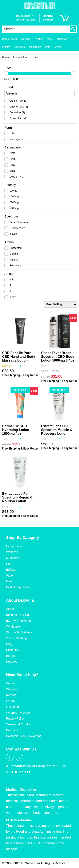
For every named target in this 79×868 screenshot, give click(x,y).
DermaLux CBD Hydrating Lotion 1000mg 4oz (16, 430)
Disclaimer (13, 730)
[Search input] (36, 29)
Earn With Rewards (19, 621)
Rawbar (26, 39)
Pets (48, 47)
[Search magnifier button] (73, 29)
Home (5, 58)
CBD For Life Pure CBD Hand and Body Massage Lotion (19, 357)
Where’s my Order (18, 713)
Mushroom (35, 47)
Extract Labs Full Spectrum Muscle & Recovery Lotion (57, 430)
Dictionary (13, 650)
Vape (50, 39)
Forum (10, 701)
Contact (11, 683)
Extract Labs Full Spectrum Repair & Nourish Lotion (17, 497)
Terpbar (39, 39)
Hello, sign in (25, 16)
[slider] (6, 73)
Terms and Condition (20, 724)
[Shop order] (61, 304)
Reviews (12, 662)
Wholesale (13, 626)
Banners (12, 656)
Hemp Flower (10, 39)
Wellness (20, 47)
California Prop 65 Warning (24, 736)
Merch (58, 47)
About (10, 609)
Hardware (63, 39)
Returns (11, 695)
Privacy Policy (15, 718)
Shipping (12, 689)
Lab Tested (13, 707)
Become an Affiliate (19, 615)
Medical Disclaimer (21, 790)
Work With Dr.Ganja (19, 632)
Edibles (6, 47)
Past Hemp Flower (18, 587)
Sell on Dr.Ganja (17, 638)
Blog (9, 644)
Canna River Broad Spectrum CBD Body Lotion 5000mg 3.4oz (58, 357)
